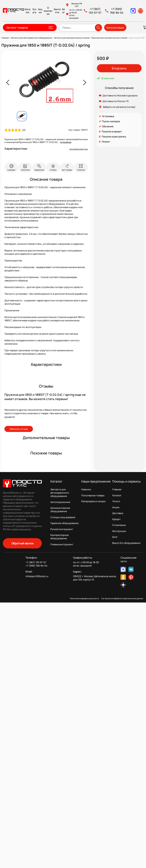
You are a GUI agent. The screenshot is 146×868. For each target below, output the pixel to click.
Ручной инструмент (62, 529)
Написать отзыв (19, 429)
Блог (63, 11)
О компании (48, 11)
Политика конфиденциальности (84, 598)
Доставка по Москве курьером (120, 96)
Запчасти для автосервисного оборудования (60, 493)
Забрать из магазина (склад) (119, 107)
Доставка (118, 513)
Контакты (57, 11)
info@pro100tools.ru (37, 576)
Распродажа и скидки (93, 501)
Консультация (115, 28)
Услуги (34, 11)
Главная (117, 489)
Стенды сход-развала (63, 517)
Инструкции (119, 531)
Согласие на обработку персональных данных (122, 598)
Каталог (28, 11)
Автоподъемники (60, 502)
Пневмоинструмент (62, 544)
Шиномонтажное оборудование (60, 510)
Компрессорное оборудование (60, 537)
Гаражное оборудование (64, 523)
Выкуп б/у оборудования (126, 543)
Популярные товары (93, 495)
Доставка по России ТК (116, 101)
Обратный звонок (22, 543)
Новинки (86, 489)
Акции (40, 11)
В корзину (119, 68)
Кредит (116, 519)
